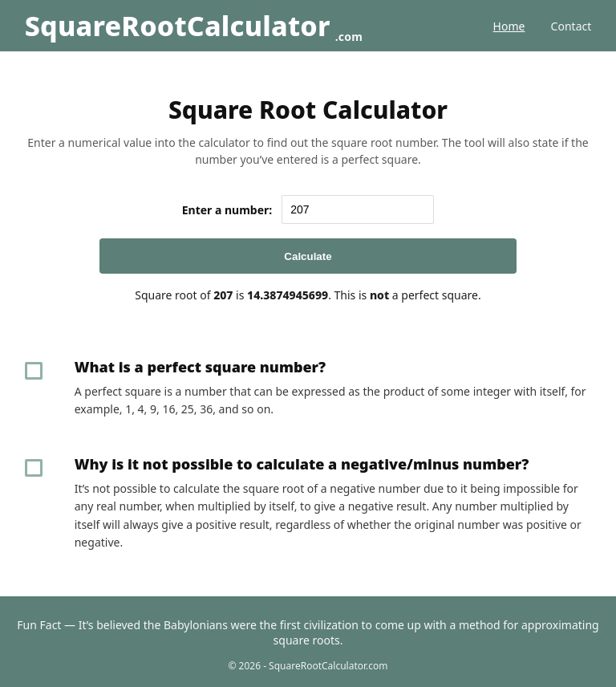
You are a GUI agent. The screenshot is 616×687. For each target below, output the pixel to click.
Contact (571, 26)
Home (509, 26)
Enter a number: (227, 210)
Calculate (308, 256)
